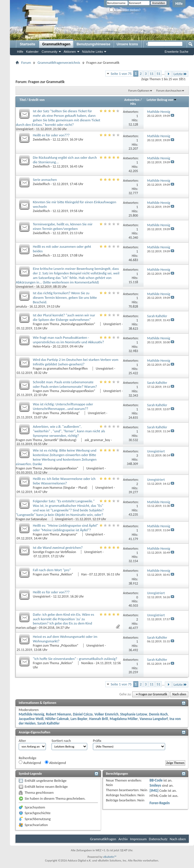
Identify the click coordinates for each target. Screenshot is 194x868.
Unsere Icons (127, 44)
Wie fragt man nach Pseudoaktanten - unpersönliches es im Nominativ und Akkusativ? (68, 340)
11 (152, 74)
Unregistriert (25, 129)
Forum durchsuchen (169, 91)
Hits (133, 104)
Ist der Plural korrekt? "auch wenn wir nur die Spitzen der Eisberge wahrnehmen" (64, 317)
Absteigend (55, 763)
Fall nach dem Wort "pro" (52, 570)
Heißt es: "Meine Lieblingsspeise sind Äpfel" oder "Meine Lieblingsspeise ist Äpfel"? (65, 528)
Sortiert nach (61, 741)
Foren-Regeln (160, 803)
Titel (23, 100)
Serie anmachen (45, 180)
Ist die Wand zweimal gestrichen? (58, 548)
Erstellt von (37, 100)
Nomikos (87, 663)
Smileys (155, 785)
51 (158, 74)
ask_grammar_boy (97, 440)
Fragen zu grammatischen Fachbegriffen (61, 369)
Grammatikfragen (56, 44)
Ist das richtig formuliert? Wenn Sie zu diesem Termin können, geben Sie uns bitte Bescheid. (65, 298)
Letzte (180, 74)
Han (84, 574)
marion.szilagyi (26, 628)
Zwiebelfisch (41, 139)
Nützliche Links (93, 52)
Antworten (132, 100)
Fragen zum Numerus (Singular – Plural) (60, 488)
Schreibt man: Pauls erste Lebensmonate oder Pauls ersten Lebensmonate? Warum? (65, 384)
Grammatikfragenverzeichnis (59, 63)
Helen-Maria (41, 346)
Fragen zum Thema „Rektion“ (53, 574)
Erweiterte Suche (176, 52)
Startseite (28, 44)
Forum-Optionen (139, 91)
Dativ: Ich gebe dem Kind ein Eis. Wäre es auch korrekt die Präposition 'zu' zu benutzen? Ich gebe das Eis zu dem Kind (63, 619)
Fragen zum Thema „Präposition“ (56, 645)
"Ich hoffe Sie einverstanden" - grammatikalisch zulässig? (75, 659)
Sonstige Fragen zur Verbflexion (55, 552)
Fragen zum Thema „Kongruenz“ (56, 534)
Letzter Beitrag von (162, 100)
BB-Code (156, 780)
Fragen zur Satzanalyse (32, 519)
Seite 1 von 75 (121, 74)
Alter (22, 741)
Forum (26, 63)
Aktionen (70, 52)
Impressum (138, 839)
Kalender (32, 52)
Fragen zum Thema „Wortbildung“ (57, 413)
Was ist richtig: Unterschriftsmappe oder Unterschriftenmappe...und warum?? (63, 406)
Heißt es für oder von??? (51, 135)
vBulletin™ (110, 857)
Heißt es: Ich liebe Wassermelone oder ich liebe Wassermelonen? (64, 481)
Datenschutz (158, 839)
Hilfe (179, 4)
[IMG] (154, 790)
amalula (21, 306)
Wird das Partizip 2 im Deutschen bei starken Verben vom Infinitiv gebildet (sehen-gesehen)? (76, 362)
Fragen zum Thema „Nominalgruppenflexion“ (64, 324)
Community (50, 52)
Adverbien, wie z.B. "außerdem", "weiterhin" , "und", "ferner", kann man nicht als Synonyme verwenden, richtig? (69, 431)
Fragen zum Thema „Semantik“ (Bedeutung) (46, 440)
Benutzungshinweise (93, 44)
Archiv (123, 839)
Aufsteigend (30, 763)
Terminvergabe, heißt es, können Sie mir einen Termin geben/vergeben (63, 226)
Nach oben (179, 694)
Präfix (97, 741)
